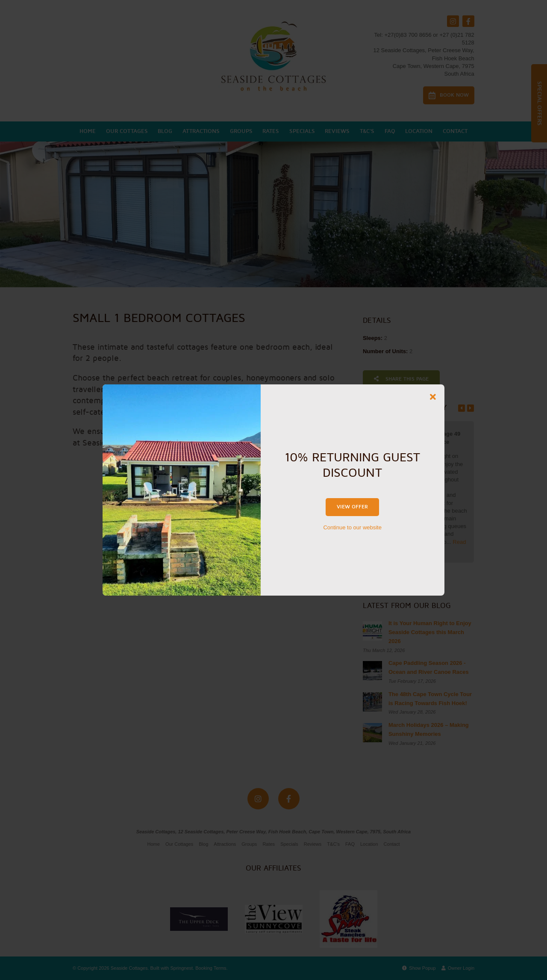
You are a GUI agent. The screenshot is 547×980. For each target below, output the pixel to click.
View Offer (352, 507)
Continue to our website (352, 527)
